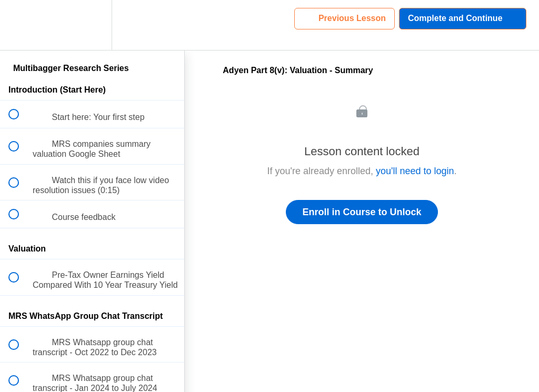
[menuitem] (92, 25)
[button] (19, 25)
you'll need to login (415, 171)
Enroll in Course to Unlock (362, 212)
